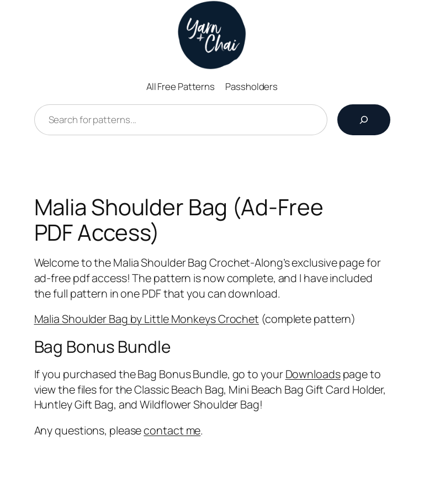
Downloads (313, 374)
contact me (172, 430)
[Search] (364, 120)
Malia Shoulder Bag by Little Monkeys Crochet (147, 319)
